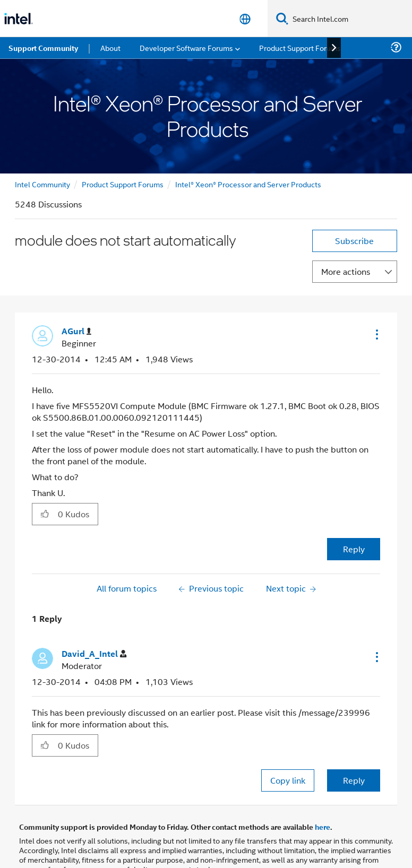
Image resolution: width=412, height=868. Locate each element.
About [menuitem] (110, 47)
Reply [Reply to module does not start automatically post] (354, 549)
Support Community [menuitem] (43, 48)
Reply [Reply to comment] (354, 780)
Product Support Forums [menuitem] (300, 47)
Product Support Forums (123, 184)
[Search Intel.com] (350, 19)
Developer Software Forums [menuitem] (186, 47)
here (323, 827)
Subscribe (354, 241)
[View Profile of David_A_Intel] (94, 654)
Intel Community (42, 184)
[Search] (282, 18)
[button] (376, 334)
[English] (245, 19)
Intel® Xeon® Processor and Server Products (248, 184)
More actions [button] (346, 271)
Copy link (288, 780)
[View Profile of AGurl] (76, 331)
